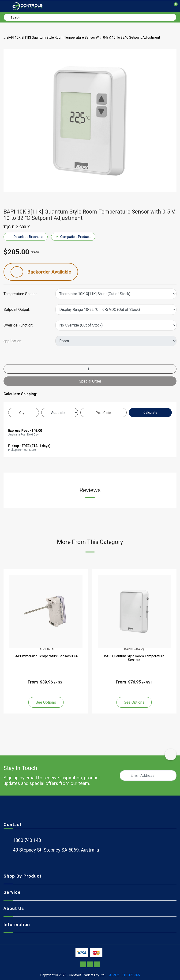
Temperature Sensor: (21, 294)
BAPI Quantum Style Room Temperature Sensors (134, 658)
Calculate (150, 413)
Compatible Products (73, 237)
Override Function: (18, 325)
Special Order (90, 381)
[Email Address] (148, 775)
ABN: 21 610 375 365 (125, 975)
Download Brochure (26, 237)
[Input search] (90, 17)
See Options (46, 702)
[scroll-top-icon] (171, 755)
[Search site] (8, 17)
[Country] (60, 413)
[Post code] (103, 413)
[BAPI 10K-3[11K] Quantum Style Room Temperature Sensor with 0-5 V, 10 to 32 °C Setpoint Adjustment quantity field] (90, 369)
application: (13, 341)
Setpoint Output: (17, 310)
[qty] (24, 413)
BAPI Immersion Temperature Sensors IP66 (46, 656)
